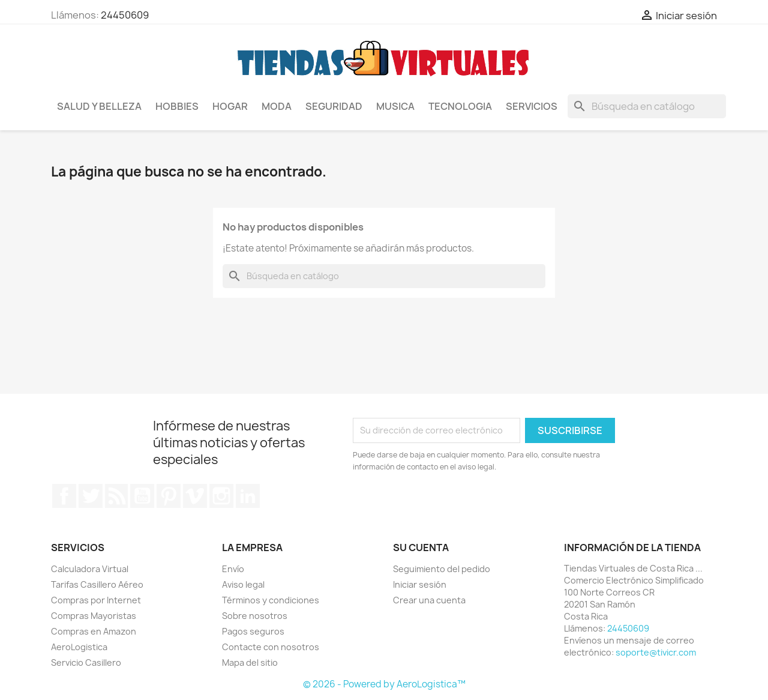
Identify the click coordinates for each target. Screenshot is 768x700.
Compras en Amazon (94, 631)
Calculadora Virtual (90, 569)
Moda (277, 106)
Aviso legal (243, 584)
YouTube (142, 496)
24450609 (125, 15)
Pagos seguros (253, 631)
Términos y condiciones (271, 600)
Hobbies (177, 106)
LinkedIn (248, 496)
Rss (116, 496)
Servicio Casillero (86, 662)
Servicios (532, 106)
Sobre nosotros (255, 616)
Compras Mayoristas (94, 616)
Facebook (64, 496)
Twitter (91, 496)
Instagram (221, 496)
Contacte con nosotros (271, 647)
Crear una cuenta (429, 600)
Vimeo (195, 496)
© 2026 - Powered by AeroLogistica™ (384, 684)
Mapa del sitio (250, 662)
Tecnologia (460, 106)
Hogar (230, 106)
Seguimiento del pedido (442, 569)
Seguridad (334, 106)
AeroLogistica (79, 647)
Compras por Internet (96, 600)
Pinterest (169, 496)
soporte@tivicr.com (656, 652)
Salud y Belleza (99, 106)
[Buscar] (647, 106)
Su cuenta (421, 548)
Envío (233, 569)
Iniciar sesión (420, 584)
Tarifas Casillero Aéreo (97, 584)
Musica (395, 106)
